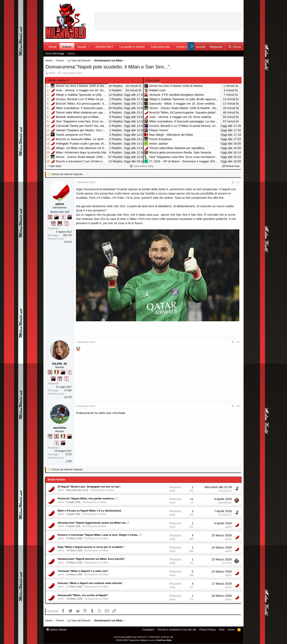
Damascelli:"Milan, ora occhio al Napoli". (83, 595)
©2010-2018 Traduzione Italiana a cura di (144, 640)
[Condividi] (233, 182)
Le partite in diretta (132, 47)
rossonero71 (225, 491)
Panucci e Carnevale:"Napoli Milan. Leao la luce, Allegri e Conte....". (100, 535)
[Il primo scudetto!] (57, 372)
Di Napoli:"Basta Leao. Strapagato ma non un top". (89, 487)
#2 (238, 342)
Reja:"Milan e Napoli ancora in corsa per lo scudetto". (91, 547)
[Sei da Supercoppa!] (53, 224)
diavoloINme (225, 503)
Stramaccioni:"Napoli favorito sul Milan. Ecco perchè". (92, 559)
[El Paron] (57, 217)
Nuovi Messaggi (55, 53)
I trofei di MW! (186, 47)
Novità (82, 47)
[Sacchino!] (60, 224)
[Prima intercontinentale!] (66, 224)
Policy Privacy (208, 630)
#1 (238, 182)
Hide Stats (54, 166)
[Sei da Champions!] (63, 217)
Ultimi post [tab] (153, 80)
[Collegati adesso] (60, 200)
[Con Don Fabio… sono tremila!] (69, 217)
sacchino (60, 428)
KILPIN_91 (60, 364)
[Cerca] (234, 47)
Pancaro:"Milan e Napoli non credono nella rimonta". (91, 583)
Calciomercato (160, 47)
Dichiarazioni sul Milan (102, 490)
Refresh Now (231, 166)
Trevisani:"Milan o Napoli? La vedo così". (84, 571)
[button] (89, 47)
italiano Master (57, 630)
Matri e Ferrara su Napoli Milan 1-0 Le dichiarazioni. (90, 511)
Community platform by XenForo (144, 637)
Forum (67, 47)
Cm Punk (227, 563)
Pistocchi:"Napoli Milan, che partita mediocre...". (88, 498)
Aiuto (222, 630)
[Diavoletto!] (50, 217)
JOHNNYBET (104, 47)
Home (53, 47)
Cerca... (72, 53)
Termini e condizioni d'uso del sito (177, 630)
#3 (238, 406)
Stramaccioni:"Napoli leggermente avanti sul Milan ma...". (94, 523)
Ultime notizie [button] (57, 80)
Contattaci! (148, 630)
